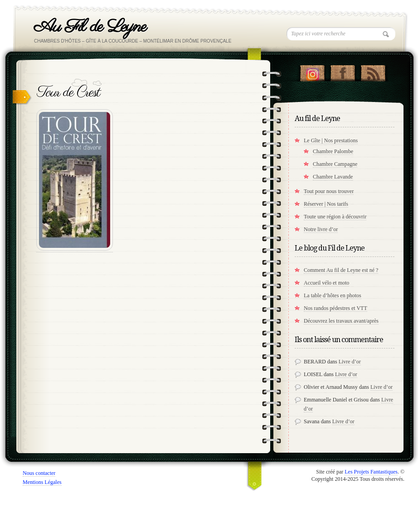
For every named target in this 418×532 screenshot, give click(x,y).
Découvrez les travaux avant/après (341, 321)
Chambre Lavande (333, 177)
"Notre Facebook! (343, 71)
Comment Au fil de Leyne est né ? (341, 270)
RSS (373, 71)
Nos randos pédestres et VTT (335, 308)
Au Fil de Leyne (90, 27)
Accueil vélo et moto (326, 283)
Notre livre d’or (321, 229)
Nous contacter (39, 473)
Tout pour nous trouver (329, 191)
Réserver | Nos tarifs (326, 204)
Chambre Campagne (335, 164)
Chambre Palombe (333, 151)
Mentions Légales (42, 482)
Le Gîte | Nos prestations (331, 140)
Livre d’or (350, 362)
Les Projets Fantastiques (371, 472)
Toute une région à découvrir (335, 217)
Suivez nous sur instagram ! (312, 71)
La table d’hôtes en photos (333, 295)
